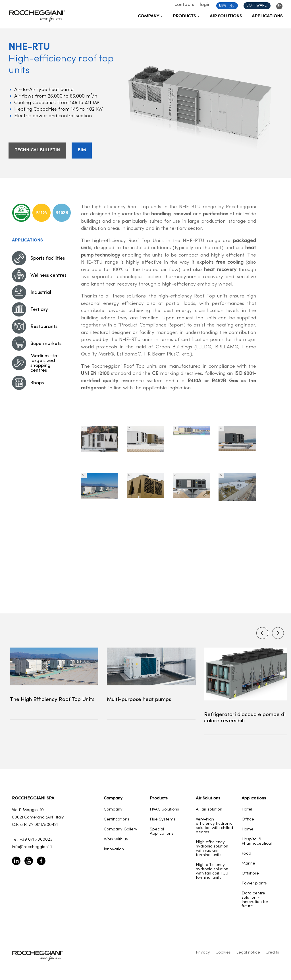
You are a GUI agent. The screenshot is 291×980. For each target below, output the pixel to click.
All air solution (209, 810)
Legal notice (248, 953)
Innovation (114, 849)
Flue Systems (163, 819)
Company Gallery (120, 829)
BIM (226, 6)
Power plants (254, 883)
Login (205, 5)
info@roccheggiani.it (32, 847)
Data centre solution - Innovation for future (255, 900)
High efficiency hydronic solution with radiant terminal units (212, 849)
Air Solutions (226, 16)
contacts (184, 5)
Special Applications (162, 832)
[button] (278, 633)
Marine (248, 864)
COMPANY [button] (150, 16)
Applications (267, 16)
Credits (272, 953)
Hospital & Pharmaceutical (257, 842)
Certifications (117, 819)
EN (279, 6)
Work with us (116, 839)
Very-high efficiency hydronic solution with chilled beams (214, 826)
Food (246, 854)
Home (248, 829)
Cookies (223, 953)
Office (248, 819)
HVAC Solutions (164, 810)
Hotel (247, 810)
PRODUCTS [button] (186, 16)
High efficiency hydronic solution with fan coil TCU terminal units (212, 871)
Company (113, 810)
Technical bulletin (37, 151)
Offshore (250, 873)
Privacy (203, 953)
